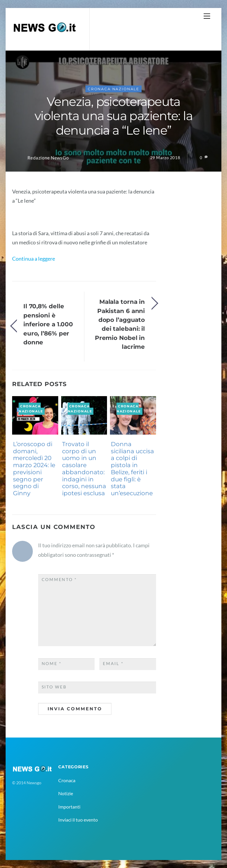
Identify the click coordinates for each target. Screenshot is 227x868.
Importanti (69, 807)
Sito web (54, 687)
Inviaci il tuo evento (78, 820)
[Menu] (207, 16)
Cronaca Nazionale (113, 89)
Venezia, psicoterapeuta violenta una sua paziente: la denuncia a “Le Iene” (113, 116)
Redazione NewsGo (48, 158)
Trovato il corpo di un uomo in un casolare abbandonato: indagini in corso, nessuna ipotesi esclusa (84, 469)
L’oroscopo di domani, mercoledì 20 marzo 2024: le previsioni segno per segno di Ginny (34, 469)
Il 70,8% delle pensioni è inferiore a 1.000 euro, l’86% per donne (48, 324)
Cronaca (67, 780)
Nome (52, 664)
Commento (59, 580)
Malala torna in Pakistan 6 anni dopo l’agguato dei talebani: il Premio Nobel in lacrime (120, 324)
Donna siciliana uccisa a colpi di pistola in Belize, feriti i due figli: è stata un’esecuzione (132, 469)
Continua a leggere (34, 259)
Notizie (66, 793)
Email (113, 664)
